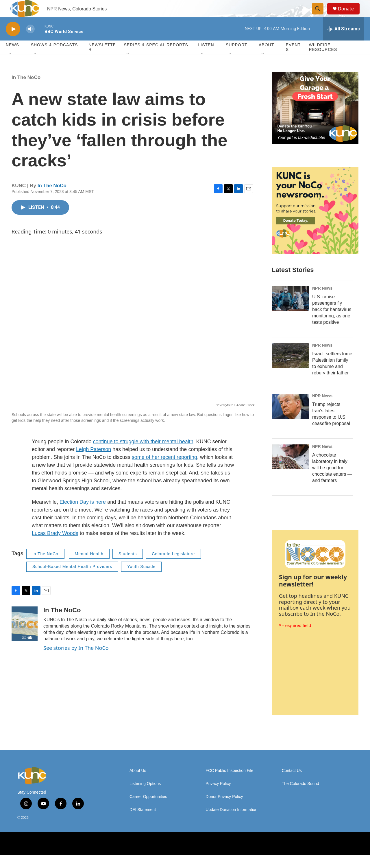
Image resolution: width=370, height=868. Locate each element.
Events (293, 60)
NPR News (322, 301)
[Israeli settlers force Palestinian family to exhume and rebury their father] (291, 369)
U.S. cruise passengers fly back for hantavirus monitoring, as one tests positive (332, 322)
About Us (138, 784)
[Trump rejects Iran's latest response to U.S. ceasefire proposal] (291, 419)
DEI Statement (143, 823)
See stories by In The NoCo (76, 661)
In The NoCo (26, 90)
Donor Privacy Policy (224, 810)
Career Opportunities (148, 810)
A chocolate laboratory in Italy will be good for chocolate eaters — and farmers (332, 481)
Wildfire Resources (323, 60)
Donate (349, 15)
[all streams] (344, 42)
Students (128, 567)
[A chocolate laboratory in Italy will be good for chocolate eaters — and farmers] (291, 470)
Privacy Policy (218, 797)
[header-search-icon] (320, 15)
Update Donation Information (231, 823)
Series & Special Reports (156, 58)
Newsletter (102, 60)
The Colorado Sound (300, 797)
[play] (13, 42)
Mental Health (89, 567)
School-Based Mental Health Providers (72, 580)
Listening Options (145, 797)
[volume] (30, 42)
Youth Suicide (141, 580)
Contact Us (292, 784)
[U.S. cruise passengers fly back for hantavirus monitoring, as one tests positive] (291, 312)
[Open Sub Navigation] (10, 67)
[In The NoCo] (25, 637)
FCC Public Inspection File (229, 784)
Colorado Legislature (173, 567)
